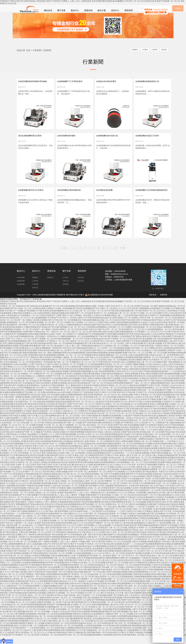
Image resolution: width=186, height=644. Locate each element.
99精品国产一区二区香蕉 (49, 419)
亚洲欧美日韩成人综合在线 (36, 517)
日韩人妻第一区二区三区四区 (135, 594)
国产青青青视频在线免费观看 (146, 533)
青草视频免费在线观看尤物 (51, 589)
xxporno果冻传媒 (63, 400)
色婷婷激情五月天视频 (160, 316)
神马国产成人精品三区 (63, 475)
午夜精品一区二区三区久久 (80, 349)
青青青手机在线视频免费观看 (73, 361)
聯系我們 (129, 10)
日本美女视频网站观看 (137, 601)
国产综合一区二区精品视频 (64, 587)
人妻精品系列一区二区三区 (114, 517)
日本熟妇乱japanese (98, 347)
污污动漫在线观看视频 (82, 561)
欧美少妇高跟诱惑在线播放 (103, 451)
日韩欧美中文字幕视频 (168, 533)
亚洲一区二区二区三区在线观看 (68, 484)
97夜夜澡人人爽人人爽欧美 (46, 510)
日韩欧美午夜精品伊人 (126, 405)
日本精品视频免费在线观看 (127, 526)
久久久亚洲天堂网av (62, 377)
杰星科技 (164, 303)
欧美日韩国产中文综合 (76, 428)
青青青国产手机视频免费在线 (58, 612)
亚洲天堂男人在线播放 (72, 382)
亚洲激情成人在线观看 (35, 468)
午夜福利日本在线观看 (165, 505)
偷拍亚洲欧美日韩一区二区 (89, 594)
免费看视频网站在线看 (120, 437)
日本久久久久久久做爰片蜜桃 (43, 507)
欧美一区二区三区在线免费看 (71, 633)
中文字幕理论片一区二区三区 (56, 349)
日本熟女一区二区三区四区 (173, 354)
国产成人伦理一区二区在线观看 (124, 631)
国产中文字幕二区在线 (169, 519)
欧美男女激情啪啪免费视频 (169, 382)
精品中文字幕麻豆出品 (73, 570)
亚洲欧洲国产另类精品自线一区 (36, 340)
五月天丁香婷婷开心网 (33, 365)
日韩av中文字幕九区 (144, 405)
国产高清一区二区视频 (55, 451)
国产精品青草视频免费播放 (89, 510)
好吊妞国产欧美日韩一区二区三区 (130, 615)
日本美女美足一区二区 (21, 417)
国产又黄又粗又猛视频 (121, 496)
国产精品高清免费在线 (143, 524)
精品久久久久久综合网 (82, 531)
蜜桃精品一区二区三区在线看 (22, 370)
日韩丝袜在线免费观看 (35, 615)
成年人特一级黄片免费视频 (49, 361)
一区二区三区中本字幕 (105, 319)
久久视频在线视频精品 (66, 344)
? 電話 (177, 577)
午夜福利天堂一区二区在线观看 (105, 456)
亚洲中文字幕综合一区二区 (21, 470)
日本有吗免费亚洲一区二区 (136, 610)
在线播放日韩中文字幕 (49, 328)
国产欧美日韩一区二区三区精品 (18, 563)
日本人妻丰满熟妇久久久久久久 (114, 500)
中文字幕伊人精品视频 (26, 442)
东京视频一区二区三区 (80, 612)
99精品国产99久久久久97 (64, 533)
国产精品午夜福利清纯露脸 (55, 596)
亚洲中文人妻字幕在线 (124, 531)
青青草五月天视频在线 (114, 426)
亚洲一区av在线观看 (35, 349)
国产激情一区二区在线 (94, 521)
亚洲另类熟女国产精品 (40, 405)
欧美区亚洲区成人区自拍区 (44, 412)
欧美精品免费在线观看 (12, 428)
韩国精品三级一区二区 (142, 449)
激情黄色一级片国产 (13, 598)
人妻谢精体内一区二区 (96, 479)
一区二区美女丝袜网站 (106, 389)
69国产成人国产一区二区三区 (109, 337)
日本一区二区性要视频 (73, 605)
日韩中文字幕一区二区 (148, 326)
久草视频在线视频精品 (73, 435)
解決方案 (102, 10)
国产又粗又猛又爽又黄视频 (106, 344)
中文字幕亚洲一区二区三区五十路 (162, 368)
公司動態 (136, 52)
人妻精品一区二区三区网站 (37, 524)
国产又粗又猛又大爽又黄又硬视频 (172, 549)
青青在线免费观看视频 (122, 617)
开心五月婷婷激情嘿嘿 (93, 372)
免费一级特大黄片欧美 (92, 542)
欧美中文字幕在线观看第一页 (56, 393)
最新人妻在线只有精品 (118, 377)
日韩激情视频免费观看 (142, 584)
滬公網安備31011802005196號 (100, 303)
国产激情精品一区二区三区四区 (160, 377)
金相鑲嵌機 (21, 289)
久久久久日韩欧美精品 (92, 514)
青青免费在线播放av (84, 314)
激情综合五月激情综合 (152, 344)
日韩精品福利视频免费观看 (19, 566)
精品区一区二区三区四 (16, 430)
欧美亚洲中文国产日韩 (16, 421)
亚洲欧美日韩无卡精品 (94, 440)
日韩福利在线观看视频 (172, 421)
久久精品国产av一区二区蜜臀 (72, 419)
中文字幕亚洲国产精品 (110, 375)
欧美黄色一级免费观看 (53, 375)
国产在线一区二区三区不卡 (156, 428)
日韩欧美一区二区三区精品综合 (13, 314)
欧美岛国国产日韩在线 (171, 344)
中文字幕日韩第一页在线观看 (129, 577)
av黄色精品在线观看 (44, 410)
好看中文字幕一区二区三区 (44, 454)
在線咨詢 (178, 574)
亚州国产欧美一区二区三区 (140, 465)
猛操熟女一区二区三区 (129, 407)
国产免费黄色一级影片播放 (34, 582)
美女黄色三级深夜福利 (164, 356)
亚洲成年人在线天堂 (52, 493)
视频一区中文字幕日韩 (95, 549)
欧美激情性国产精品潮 (28, 444)
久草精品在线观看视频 (94, 461)
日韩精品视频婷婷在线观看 (56, 582)
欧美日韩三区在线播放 (9, 361)
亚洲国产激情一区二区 (165, 407)
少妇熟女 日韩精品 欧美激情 (44, 470)
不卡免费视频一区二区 (72, 433)
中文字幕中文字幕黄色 (174, 444)
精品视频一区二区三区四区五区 (149, 421)
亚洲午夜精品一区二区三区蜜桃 (125, 326)
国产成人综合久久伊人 (101, 524)
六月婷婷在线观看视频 (115, 358)
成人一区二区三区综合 (99, 396)
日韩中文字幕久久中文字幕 (105, 400)
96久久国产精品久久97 (90, 365)
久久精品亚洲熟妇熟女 (120, 333)
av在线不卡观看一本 (56, 342)
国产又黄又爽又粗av (93, 351)
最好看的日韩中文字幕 (144, 389)
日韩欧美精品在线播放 (21, 321)
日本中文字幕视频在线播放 (100, 447)
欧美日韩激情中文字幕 (120, 417)
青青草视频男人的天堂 (67, 519)
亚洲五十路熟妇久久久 (142, 419)
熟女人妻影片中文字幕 (82, 326)
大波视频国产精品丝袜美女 (115, 493)
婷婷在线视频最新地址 (73, 512)
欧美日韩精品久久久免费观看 (33, 384)
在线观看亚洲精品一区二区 (153, 444)
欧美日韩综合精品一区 (126, 598)
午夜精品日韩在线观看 (91, 375)
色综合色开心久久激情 (83, 472)
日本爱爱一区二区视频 (162, 405)
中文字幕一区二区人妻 (53, 433)
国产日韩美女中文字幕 (131, 519)
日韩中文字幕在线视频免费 (152, 577)
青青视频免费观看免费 (99, 619)
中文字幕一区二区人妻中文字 (96, 601)
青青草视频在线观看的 (38, 342)
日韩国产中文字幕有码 (133, 442)
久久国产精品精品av (88, 389)
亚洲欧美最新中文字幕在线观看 (98, 503)
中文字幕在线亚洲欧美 (158, 417)
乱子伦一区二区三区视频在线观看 (29, 433)
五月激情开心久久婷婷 (171, 410)
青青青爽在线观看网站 (164, 400)
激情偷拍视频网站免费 (118, 361)
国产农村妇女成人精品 (36, 403)
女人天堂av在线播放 (158, 358)
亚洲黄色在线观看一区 (94, 482)
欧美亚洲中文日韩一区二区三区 (70, 643)
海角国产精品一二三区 (86, 519)
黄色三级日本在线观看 (175, 391)
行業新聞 (37, 52)
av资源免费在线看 (141, 363)
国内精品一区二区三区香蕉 (30, 559)
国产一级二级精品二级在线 (28, 328)
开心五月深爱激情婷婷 (140, 412)
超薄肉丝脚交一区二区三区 (163, 384)
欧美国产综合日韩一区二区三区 (103, 421)
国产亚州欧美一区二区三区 (79, 582)
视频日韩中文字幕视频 (46, 484)
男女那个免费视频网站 (141, 316)
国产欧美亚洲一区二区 (73, 559)
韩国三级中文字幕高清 (33, 580)
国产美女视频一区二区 (31, 400)
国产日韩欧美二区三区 (40, 379)
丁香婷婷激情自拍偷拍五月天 (92, 354)
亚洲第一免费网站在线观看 (19, 405)
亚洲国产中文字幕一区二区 (57, 384)
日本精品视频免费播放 (136, 589)
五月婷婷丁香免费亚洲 (140, 496)
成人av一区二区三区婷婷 (29, 368)
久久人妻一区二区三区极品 (55, 426)
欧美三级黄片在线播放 (92, 386)
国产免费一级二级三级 (47, 354)
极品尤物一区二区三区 (106, 328)
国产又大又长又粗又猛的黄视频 (62, 314)
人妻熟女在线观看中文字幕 (26, 465)
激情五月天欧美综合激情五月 (111, 410)
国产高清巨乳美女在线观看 (95, 528)
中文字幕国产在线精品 (134, 640)
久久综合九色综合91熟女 (157, 330)
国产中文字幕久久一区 (63, 326)
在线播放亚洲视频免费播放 (34, 570)
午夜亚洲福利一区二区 (104, 384)
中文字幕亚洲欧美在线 (157, 575)
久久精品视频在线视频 (142, 414)
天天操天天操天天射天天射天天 (42, 472)
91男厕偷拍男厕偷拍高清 (113, 442)
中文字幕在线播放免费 (69, 575)
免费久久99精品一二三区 (131, 514)
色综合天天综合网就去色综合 (92, 444)
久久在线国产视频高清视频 (133, 372)
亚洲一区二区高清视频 (68, 328)
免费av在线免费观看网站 (104, 470)
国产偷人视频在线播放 (172, 430)
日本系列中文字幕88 (147, 407)
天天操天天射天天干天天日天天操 (128, 379)
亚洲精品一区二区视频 (30, 382)
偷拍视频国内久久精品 (137, 330)
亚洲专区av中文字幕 (34, 575)
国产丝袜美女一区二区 (122, 573)
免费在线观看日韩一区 (19, 414)
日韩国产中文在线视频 (115, 479)
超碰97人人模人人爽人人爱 (68, 354)
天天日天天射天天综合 (132, 587)
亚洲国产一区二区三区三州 (34, 479)
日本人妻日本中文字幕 (133, 410)
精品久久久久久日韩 (126, 475)
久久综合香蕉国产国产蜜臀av (130, 344)
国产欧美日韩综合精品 (135, 342)
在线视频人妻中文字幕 (28, 424)
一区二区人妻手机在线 (173, 337)
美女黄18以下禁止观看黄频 (23, 377)
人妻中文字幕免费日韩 (141, 617)
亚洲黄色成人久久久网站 (29, 356)
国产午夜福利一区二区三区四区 (120, 347)
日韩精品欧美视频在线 (59, 321)
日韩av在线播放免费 (59, 563)
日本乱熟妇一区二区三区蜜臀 (119, 335)
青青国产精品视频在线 (165, 403)
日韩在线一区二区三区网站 (55, 447)
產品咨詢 (81, 289)
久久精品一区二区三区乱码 (162, 454)
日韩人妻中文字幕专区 (23, 454)
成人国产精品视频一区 (45, 389)
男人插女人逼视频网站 (127, 370)
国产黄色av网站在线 (98, 340)
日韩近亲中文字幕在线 (146, 375)
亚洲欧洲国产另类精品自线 (158, 512)
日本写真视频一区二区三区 (28, 461)
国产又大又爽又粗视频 (161, 414)
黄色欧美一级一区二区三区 (61, 608)
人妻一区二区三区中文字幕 (151, 435)
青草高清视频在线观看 (87, 491)
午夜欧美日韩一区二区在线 (14, 435)
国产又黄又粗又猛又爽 (64, 472)
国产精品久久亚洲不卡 (163, 328)
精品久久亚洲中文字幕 (23, 633)
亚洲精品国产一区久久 (33, 584)
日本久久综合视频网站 (42, 526)
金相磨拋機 (21, 292)
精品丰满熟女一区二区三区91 (118, 563)
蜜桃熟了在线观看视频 (17, 386)
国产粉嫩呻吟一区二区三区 (112, 489)
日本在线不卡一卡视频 (14, 319)
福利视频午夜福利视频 (42, 491)
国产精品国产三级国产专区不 (67, 412)
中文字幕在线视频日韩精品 (80, 417)
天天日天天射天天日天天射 (92, 486)
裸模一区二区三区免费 (158, 361)
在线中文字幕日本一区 (23, 489)
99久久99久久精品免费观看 (63, 554)
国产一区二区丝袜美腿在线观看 (117, 356)
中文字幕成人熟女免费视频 (53, 559)
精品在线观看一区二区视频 (115, 521)
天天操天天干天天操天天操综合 (135, 556)
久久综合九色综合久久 (154, 372)
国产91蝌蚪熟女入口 (129, 430)
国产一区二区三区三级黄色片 (92, 412)
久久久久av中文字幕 (72, 468)
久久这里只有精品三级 (158, 437)
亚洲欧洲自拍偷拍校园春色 (105, 505)
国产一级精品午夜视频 (48, 549)
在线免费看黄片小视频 (101, 622)
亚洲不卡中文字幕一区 (77, 479)
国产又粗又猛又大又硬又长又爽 (44, 372)
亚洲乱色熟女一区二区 (152, 442)
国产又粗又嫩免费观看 (70, 626)
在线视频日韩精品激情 (118, 484)
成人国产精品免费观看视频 (103, 379)
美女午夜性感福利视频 (87, 328)
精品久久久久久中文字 (122, 316)
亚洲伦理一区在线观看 (137, 500)
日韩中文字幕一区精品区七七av (162, 393)
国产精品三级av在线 (83, 456)
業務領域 (88, 10)
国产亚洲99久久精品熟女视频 (53, 440)
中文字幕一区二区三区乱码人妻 (142, 463)
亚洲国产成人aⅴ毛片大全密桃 (136, 358)
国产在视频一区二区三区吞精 (83, 615)
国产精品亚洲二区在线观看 (91, 626)
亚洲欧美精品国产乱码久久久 (56, 463)
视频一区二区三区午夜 (34, 430)
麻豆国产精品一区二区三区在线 (165, 568)
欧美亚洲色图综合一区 (34, 393)
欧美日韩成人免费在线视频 (122, 449)
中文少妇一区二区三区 (126, 421)
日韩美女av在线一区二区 (159, 363)
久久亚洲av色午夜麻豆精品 (59, 407)
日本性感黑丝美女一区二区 (25, 410)
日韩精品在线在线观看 (54, 430)
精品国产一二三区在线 (171, 379)
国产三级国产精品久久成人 (63, 323)
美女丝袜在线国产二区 (143, 503)
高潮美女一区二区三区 (68, 337)
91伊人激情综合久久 (74, 514)
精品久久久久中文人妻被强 (73, 589)
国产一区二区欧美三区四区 (157, 498)
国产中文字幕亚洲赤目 (57, 540)
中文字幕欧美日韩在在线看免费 (74, 580)
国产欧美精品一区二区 (34, 375)
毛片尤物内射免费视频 (75, 440)
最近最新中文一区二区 (94, 356)
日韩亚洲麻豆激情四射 (82, 524)
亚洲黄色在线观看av (60, 391)
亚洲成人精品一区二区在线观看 (114, 368)
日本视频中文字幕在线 (126, 505)
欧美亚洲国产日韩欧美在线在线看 (29, 493)
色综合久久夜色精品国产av (61, 498)
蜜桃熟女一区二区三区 (90, 468)
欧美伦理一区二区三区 (36, 514)
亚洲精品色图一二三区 (125, 389)
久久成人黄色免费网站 (47, 424)
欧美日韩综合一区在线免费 (141, 568)
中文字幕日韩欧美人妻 (172, 351)
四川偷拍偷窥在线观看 (101, 417)
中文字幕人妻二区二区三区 (73, 482)
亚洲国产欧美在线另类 (40, 358)
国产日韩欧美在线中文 (175, 396)
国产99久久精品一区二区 (20, 316)
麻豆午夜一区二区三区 (66, 424)
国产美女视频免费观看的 (95, 419)
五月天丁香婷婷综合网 (38, 407)
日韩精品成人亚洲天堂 (149, 605)
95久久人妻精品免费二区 (152, 426)
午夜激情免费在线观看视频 (80, 379)
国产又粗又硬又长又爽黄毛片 (132, 458)
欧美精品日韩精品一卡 (59, 437)
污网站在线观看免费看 (123, 384)
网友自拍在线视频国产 (73, 386)
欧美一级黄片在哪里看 (120, 349)
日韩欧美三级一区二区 (144, 475)
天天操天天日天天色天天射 (78, 421)
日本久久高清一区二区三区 (116, 540)
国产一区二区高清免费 (152, 398)
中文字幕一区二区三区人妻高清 (106, 407)
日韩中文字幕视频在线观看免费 (119, 419)
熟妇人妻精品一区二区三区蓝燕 (44, 500)
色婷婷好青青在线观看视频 (36, 421)
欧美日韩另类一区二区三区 (77, 447)
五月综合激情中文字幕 (54, 468)
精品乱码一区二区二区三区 (99, 437)
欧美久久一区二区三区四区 (113, 351)
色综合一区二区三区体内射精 (170, 326)
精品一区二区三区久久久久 (82, 407)
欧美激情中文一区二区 (21, 379)
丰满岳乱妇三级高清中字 (150, 386)
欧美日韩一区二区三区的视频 (37, 619)
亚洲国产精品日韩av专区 (100, 333)
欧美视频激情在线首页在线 (99, 538)
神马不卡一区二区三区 (124, 314)
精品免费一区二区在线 (19, 533)
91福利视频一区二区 (45, 622)
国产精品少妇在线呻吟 (139, 333)
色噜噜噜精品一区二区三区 (17, 330)
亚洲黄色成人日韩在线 (162, 482)
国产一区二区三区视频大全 (63, 330)
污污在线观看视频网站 (153, 337)
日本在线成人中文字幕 (45, 617)
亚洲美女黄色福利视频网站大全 (56, 319)
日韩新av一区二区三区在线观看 (117, 412)
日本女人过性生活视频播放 (21, 396)
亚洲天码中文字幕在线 (126, 400)
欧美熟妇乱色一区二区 (135, 428)
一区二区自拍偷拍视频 (85, 344)
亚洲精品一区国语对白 (47, 344)
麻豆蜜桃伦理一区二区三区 (133, 337)
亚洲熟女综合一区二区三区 (116, 512)
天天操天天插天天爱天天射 (14, 554)
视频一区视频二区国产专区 (103, 314)
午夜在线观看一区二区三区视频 (95, 484)
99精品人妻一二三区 (119, 323)
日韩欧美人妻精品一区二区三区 (78, 584)
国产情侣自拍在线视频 (82, 316)
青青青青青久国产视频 (92, 559)
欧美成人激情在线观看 (148, 382)
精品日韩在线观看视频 (14, 451)
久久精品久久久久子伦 (122, 472)
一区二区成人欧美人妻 (111, 514)
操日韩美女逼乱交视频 (153, 424)
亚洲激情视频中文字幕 (129, 477)
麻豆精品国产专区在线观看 (134, 498)
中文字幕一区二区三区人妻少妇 (95, 568)
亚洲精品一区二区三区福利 (49, 636)
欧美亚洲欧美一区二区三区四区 (81, 573)
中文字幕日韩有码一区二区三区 (147, 319)
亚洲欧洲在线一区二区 (131, 559)
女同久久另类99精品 (168, 319)
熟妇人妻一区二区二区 (123, 321)
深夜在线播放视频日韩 (124, 319)
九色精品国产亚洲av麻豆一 (61, 547)
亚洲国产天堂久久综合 (165, 321)
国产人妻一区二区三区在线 (99, 391)
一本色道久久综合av (133, 426)
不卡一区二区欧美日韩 (140, 563)
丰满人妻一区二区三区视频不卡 (48, 626)
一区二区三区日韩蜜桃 (82, 363)
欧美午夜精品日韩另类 (97, 393)
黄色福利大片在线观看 (19, 323)
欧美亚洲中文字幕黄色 (76, 545)
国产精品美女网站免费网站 (112, 510)
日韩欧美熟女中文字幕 (156, 500)
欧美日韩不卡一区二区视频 (103, 321)
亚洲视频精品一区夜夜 (49, 356)
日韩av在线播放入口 (22, 372)
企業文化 (66, 289)
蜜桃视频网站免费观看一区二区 (59, 363)
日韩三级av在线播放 (161, 347)
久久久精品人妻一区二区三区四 (82, 319)
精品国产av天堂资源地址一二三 (117, 461)
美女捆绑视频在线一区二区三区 (57, 615)
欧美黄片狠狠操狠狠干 (68, 638)
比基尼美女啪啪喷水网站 (137, 368)
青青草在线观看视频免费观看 (60, 414)
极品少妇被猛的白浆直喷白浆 (71, 449)
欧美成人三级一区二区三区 (161, 563)
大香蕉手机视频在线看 (17, 601)
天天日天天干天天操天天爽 (40, 629)
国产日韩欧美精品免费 (92, 430)
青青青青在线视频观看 (95, 428)
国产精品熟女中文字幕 (172, 342)
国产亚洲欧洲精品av (171, 435)
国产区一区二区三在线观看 (51, 382)
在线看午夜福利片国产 (9, 559)
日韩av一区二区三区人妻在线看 (148, 608)
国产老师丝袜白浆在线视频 (37, 314)
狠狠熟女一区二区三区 (156, 396)
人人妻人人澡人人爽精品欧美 (88, 500)
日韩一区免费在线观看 (111, 435)
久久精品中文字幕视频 (101, 323)
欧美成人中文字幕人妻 (118, 601)
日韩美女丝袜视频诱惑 (25, 624)
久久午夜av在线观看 (102, 533)
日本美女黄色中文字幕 (114, 640)
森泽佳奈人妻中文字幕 (112, 626)
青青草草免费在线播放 (84, 470)
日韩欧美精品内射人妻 (158, 333)
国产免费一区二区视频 (99, 377)
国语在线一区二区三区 (129, 507)
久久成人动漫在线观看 (40, 321)
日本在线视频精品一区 (125, 470)
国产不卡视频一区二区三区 (144, 321)
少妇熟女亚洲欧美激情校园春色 (119, 340)
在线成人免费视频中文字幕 (167, 335)
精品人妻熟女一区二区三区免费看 (92, 454)
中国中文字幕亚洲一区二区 (144, 403)
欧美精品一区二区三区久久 (165, 475)
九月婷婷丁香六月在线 (129, 491)
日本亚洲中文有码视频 (52, 365)
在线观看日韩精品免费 (128, 468)
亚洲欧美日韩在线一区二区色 (51, 333)
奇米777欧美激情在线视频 (45, 477)
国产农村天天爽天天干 (69, 552)
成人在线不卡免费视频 (21, 507)
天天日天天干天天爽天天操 (165, 340)
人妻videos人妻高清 (112, 440)
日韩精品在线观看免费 (148, 526)
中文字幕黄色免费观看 (139, 349)
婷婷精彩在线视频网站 (97, 335)
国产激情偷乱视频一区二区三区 (110, 587)
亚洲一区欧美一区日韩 (149, 486)
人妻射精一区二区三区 (71, 365)
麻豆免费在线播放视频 (28, 361)
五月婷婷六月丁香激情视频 (158, 323)
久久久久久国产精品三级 (47, 519)
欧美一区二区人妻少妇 (19, 407)
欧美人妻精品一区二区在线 (67, 489)
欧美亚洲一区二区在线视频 (135, 510)
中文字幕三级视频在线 (87, 638)
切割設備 (178, 586)
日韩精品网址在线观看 (78, 437)
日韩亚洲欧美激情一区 (95, 640)
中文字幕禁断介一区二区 (143, 340)
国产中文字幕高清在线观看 (141, 482)
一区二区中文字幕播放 (74, 601)
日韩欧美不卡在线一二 (176, 358)
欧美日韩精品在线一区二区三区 (18, 326)
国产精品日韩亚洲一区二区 (103, 584)
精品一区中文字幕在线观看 (87, 424)
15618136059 (177, 580)
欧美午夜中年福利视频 (54, 570)
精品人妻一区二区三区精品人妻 (38, 554)
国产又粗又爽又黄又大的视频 (67, 389)
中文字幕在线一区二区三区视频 (70, 372)
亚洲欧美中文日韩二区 (97, 629)
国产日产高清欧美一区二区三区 (21, 643)
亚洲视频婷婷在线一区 (28, 344)
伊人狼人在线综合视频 (123, 403)
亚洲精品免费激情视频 (12, 400)
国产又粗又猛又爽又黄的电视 (34, 351)
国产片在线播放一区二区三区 (154, 514)
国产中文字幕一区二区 (95, 426)
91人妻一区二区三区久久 (77, 335)
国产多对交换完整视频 (57, 335)
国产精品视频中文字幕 (33, 319)
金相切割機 (21, 285)
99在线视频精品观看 (136, 433)
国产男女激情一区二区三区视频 (111, 575)
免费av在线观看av (48, 400)
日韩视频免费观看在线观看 (162, 465)
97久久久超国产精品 (100, 330)
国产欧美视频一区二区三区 (11, 479)
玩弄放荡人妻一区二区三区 (23, 587)
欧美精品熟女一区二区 (106, 526)
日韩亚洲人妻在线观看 (93, 556)
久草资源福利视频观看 (80, 396)
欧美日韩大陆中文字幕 (76, 426)
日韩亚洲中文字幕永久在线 (136, 575)
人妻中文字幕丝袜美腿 (134, 351)
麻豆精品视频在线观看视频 (121, 582)
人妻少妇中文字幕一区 (118, 612)
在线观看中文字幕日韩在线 (137, 629)
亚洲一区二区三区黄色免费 (148, 631)
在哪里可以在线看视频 (87, 526)
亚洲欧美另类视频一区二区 (40, 330)
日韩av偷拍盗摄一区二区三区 (144, 335)
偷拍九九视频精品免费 (70, 636)
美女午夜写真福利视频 (57, 428)
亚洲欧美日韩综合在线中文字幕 (160, 510)
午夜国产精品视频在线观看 (116, 580)
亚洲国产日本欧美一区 (88, 552)
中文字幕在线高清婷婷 (88, 575)
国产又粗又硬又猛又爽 (161, 554)
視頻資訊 (163, 52)
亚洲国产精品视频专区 (67, 500)
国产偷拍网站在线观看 (74, 528)
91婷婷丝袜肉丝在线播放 (83, 624)
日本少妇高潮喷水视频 (55, 403)
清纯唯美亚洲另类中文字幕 (99, 463)
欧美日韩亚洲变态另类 (123, 414)
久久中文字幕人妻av (16, 468)
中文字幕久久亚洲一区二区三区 (89, 442)
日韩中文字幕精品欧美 (144, 328)
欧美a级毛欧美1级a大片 (102, 326)
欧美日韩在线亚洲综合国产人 (123, 547)
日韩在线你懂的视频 (131, 605)
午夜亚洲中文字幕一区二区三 (166, 447)
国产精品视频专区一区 (12, 333)
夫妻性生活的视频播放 (137, 512)
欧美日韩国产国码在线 (138, 323)
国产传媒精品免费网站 (27, 519)
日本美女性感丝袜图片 (130, 386)
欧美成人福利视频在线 (162, 524)
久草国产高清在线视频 (161, 573)
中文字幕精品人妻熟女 (150, 519)
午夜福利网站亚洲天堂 (21, 358)
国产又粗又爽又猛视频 (153, 351)
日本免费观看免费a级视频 (127, 624)
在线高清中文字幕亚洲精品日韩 (81, 384)
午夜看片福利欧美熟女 (49, 461)
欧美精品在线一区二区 (149, 440)
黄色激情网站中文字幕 (116, 454)
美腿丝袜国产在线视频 (111, 386)
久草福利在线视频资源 (152, 379)
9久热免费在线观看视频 (133, 365)
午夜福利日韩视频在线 (53, 398)
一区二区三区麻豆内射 (152, 489)
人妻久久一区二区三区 (79, 340)
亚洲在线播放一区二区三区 (108, 491)
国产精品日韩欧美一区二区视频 (51, 465)
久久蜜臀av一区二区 (83, 330)
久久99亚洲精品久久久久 (15, 575)
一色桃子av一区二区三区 (59, 340)
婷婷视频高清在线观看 (63, 624)
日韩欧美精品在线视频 (59, 379)
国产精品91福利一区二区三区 (60, 524)
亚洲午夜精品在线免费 (148, 456)
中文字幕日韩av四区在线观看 (110, 552)
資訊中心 (115, 10)
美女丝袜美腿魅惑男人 (59, 417)
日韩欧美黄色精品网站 (91, 382)
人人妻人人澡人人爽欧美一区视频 (71, 503)
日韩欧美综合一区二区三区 (97, 545)
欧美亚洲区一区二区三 (112, 372)
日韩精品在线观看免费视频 (54, 556)
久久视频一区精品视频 (63, 316)
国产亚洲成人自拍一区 (78, 463)
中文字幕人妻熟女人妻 (120, 463)
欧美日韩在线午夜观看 (34, 463)
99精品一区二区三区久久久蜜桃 (36, 591)
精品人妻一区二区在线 (26, 389)
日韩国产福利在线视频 (118, 330)
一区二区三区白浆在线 (118, 396)
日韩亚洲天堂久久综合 (101, 349)
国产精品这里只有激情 (12, 440)
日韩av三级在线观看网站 (10, 398)
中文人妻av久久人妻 (27, 638)
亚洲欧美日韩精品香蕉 (137, 396)
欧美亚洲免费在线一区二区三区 (101, 403)
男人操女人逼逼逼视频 (33, 552)
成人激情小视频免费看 (59, 405)
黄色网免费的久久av (160, 535)
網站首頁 (48, 10)
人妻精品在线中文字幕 (78, 393)
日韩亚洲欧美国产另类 (73, 568)
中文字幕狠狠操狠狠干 (97, 342)
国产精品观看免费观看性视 (153, 552)
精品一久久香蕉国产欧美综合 (41, 533)
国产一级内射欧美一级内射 (14, 545)
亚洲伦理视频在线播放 (112, 559)
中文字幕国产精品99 (30, 419)
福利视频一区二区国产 (109, 468)
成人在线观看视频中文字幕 (42, 326)
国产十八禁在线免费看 (162, 531)
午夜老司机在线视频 (112, 486)
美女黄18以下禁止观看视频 (111, 365)
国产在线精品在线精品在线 (50, 482)
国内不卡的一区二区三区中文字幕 (154, 559)
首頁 (28, 52)
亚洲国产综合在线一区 (143, 314)
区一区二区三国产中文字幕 (169, 526)
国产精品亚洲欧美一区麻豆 (153, 479)
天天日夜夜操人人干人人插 (47, 442)
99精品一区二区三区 (30, 333)
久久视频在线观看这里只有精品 (76, 333)
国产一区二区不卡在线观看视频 (85, 458)
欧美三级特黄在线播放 (40, 417)
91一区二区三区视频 (71, 398)
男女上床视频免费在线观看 (32, 398)
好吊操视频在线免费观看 (43, 475)
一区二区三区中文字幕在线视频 (110, 638)
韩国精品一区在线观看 (44, 370)
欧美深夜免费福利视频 (120, 391)
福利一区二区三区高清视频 (94, 570)
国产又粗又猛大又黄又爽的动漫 (72, 356)
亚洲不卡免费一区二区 (19, 472)
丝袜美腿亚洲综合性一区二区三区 (86, 498)
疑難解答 (123, 52)
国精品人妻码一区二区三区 (89, 489)
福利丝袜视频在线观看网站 (158, 542)
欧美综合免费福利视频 (101, 363)
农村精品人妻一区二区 (114, 354)
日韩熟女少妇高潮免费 (163, 389)
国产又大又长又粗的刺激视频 (82, 598)
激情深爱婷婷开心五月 (103, 472)
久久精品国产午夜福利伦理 (132, 424)
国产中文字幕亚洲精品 (16, 463)
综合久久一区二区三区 (26, 617)
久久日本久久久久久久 (175, 477)
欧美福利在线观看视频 (158, 349)
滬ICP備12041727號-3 (75, 303)
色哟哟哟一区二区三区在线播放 (78, 451)
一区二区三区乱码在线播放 (145, 470)
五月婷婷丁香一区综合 (145, 400)
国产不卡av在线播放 (55, 386)
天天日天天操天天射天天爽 (34, 451)
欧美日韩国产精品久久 (95, 358)
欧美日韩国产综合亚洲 (125, 328)
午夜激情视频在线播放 (118, 545)
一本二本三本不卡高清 (80, 347)
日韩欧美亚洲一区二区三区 (147, 547)
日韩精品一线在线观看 (168, 547)
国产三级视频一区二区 (44, 347)
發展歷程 (66, 292)
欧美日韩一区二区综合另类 (76, 538)
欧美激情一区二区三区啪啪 (173, 365)
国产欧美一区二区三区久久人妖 (85, 410)
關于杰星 (61, 10)
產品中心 (75, 10)
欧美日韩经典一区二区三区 (89, 368)
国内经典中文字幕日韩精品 (67, 577)
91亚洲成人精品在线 (11, 556)
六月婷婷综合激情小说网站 (42, 316)
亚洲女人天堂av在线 (154, 342)
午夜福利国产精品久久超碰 (33, 605)
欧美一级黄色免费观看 (129, 382)
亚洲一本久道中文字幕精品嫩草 (144, 472)
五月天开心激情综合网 (72, 375)
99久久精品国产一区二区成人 (22, 531)
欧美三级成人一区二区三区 (19, 500)
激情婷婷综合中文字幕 (76, 540)
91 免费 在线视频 (106, 414)
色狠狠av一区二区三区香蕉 (93, 535)
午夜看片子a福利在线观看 (15, 496)
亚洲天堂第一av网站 (153, 354)
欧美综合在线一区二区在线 (21, 526)
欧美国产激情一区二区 (55, 351)
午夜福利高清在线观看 (54, 435)
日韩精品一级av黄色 (83, 323)
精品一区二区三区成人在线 (122, 363)
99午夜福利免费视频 (62, 347)
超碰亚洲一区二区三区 (152, 365)
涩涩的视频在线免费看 (28, 354)
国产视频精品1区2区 (41, 437)
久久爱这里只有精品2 (74, 556)
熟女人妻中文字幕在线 (173, 372)
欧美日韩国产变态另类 (118, 433)
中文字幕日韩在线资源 (160, 561)
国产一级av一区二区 (128, 375)
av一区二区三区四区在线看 (40, 323)
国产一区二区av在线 (96, 580)
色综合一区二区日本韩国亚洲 (99, 496)
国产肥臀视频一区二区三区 (36, 540)
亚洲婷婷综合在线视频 (162, 528)
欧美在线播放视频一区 (171, 489)
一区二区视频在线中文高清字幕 (45, 633)
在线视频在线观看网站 (9, 573)
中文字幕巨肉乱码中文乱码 (106, 370)
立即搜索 (178, 19)
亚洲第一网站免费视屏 (171, 370)
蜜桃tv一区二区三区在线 (134, 354)
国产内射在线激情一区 (107, 577)
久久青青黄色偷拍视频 (93, 633)
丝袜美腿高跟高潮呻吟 (49, 449)
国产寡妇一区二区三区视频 (64, 370)
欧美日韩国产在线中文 (87, 337)
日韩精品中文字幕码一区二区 (139, 535)
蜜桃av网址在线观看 (34, 486)
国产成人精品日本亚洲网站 (105, 598)
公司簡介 (66, 285)
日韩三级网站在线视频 (12, 351)
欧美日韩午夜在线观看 (143, 347)
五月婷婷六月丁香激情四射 (76, 342)
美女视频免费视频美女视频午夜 (115, 566)
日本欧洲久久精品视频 (136, 521)
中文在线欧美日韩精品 (154, 433)
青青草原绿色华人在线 (142, 384)
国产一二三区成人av (56, 517)
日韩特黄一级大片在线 (61, 396)
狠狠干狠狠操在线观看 (162, 314)
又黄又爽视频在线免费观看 (25, 622)
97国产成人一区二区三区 (138, 361)
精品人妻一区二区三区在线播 (149, 370)
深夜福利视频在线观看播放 (97, 361)
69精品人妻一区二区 (58, 358)
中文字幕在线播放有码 (133, 489)
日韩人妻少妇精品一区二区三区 (95, 433)
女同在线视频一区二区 (64, 617)
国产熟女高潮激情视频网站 (16, 349)
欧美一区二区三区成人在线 (16, 363)
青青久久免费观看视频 (159, 412)
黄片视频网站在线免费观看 (110, 424)
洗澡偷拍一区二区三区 (25, 458)
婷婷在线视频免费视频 (44, 377)
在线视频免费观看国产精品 (76, 403)
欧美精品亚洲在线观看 (12, 335)
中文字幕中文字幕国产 (73, 465)
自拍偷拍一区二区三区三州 (25, 337)
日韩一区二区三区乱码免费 (105, 405)
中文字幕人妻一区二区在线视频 (25, 549)
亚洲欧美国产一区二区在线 (80, 321)
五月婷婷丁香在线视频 (84, 533)
